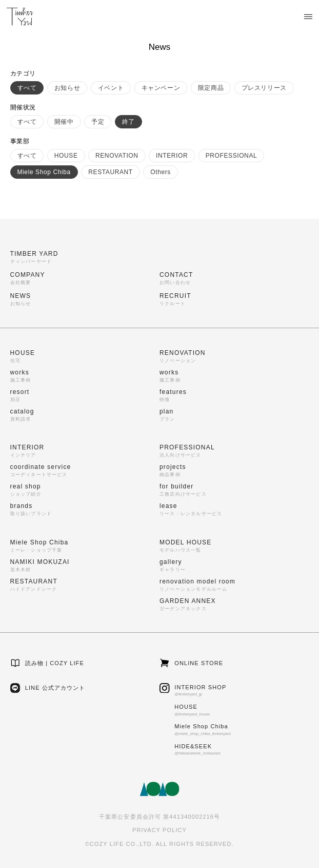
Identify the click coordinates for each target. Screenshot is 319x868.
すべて (27, 88)
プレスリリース (264, 88)
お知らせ (67, 88)
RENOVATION (117, 156)
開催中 (64, 122)
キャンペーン (161, 88)
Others (161, 172)
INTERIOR (172, 156)
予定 (98, 122)
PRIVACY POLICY (159, 830)
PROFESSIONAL (232, 156)
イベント (111, 88)
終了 (128, 122)
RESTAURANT (110, 172)
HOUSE (66, 156)
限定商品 (211, 88)
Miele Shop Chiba (44, 172)
